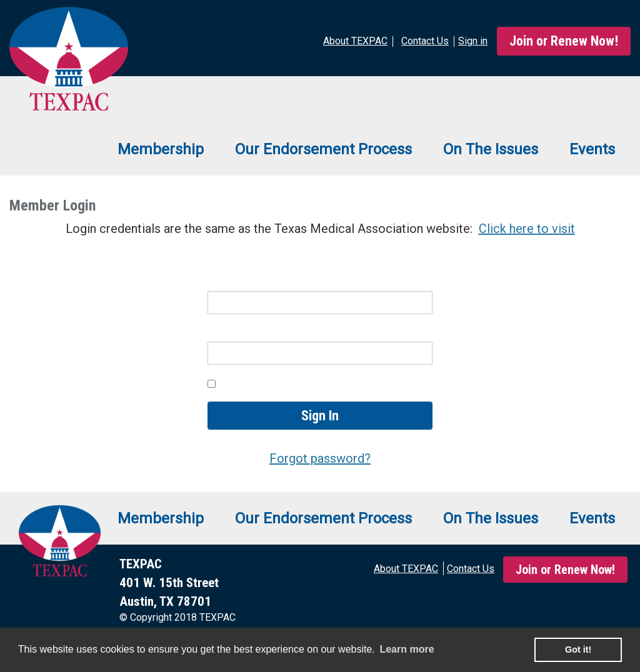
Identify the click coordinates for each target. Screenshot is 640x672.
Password (235, 333)
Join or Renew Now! (564, 41)
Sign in (473, 41)
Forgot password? (320, 458)
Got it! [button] (578, 650)
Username (235, 282)
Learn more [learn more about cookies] (407, 649)
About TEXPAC (406, 569)
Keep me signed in (268, 383)
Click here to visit (527, 229)
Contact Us (471, 569)
